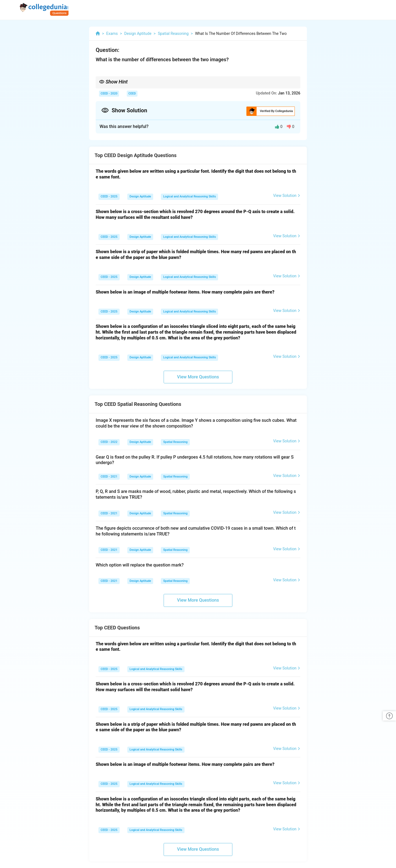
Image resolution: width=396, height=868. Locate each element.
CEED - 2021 (109, 477)
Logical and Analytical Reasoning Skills (189, 196)
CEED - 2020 (109, 94)
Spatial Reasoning (175, 442)
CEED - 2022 (109, 442)
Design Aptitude (140, 196)
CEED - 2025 (109, 196)
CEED (132, 94)
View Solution (287, 196)
